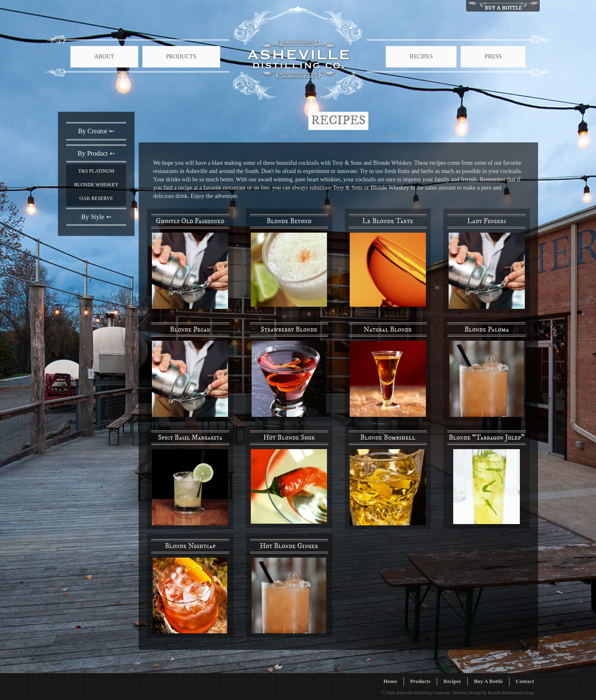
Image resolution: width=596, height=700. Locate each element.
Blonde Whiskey (96, 185)
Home (390, 681)
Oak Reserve (96, 198)
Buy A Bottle (488, 681)
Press (493, 57)
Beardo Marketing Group (511, 693)
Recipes (421, 57)
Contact (525, 681)
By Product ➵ (96, 153)
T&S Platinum (96, 171)
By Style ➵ (96, 217)
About (104, 57)
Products (181, 57)
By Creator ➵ (96, 131)
